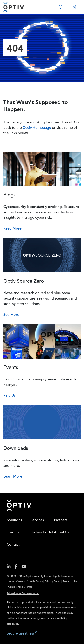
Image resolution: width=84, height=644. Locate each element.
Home (19, 505)
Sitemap (28, 587)
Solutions (14, 520)
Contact (13, 545)
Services (37, 520)
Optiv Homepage (37, 128)
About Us (62, 532)
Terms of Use (70, 582)
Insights (13, 532)
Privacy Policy (53, 582)
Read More (12, 229)
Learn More (13, 477)
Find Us (9, 396)
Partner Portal (42, 532)
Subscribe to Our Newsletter (23, 594)
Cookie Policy (35, 582)
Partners (61, 520)
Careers (20, 582)
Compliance (15, 587)
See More (11, 315)
